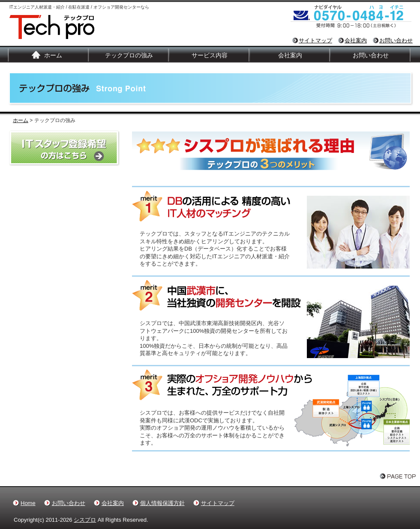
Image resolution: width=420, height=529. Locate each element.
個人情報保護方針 (162, 503)
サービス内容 (210, 55)
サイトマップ (315, 40)
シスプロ (85, 520)
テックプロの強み (129, 55)
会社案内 (356, 40)
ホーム (53, 55)
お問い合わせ (396, 40)
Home (28, 503)
